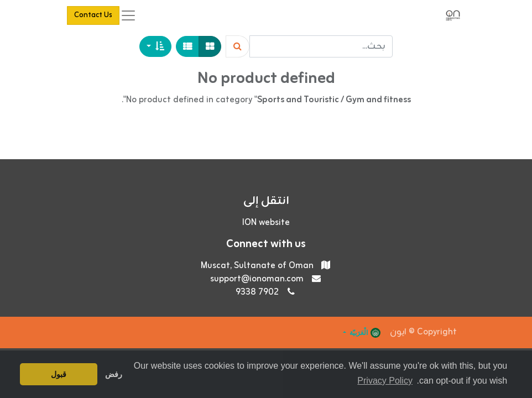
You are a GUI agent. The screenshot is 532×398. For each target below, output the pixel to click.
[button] (155, 46)
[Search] (238, 46)
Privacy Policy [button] (385, 381)
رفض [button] (114, 374)
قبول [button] (59, 374)
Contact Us (93, 15)
